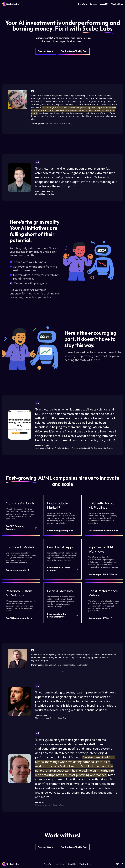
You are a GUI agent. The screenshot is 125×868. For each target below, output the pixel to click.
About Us (104, 4)
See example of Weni (100, 618)
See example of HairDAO (103, 574)
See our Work (46, 51)
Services (94, 4)
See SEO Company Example (21, 528)
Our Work (82, 4)
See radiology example (60, 530)
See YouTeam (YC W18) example (63, 569)
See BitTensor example (19, 618)
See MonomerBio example (103, 530)
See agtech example (17, 570)
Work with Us (117, 4)
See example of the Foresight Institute (63, 615)
